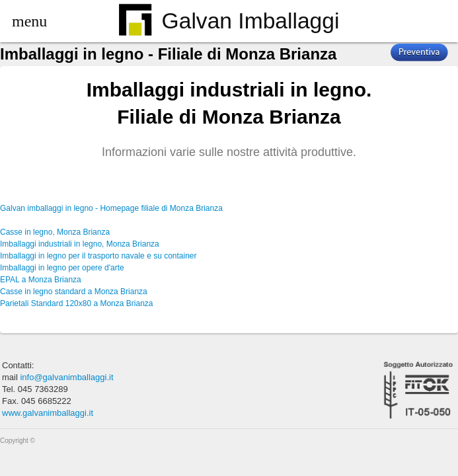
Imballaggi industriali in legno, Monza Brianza (80, 244)
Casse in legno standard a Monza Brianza (74, 292)
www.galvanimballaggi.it (48, 413)
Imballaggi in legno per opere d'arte (62, 268)
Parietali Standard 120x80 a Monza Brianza (76, 303)
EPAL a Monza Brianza (41, 280)
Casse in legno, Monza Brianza (55, 232)
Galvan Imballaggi (229, 22)
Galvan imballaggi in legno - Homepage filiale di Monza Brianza (111, 208)
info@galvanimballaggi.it (66, 377)
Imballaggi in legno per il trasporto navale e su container (98, 256)
